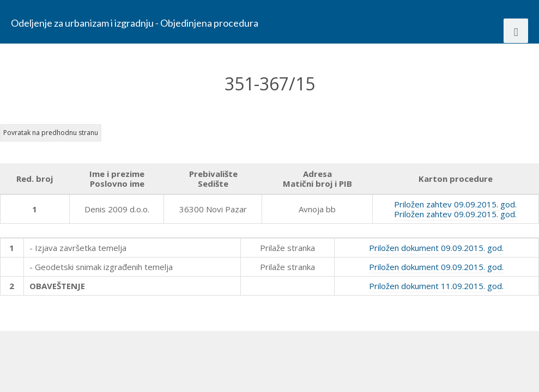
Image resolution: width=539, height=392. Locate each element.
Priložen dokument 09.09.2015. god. (436, 248)
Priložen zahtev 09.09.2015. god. (455, 204)
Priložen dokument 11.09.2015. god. (436, 286)
